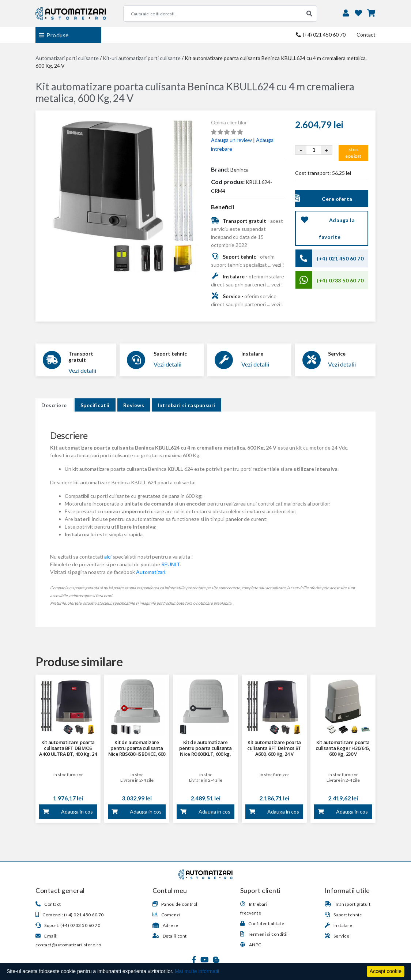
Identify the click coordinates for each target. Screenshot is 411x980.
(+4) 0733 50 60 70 (340, 280)
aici (108, 557)
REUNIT (171, 564)
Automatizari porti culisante (67, 58)
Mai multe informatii (197, 971)
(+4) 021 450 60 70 (321, 35)
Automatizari (151, 572)
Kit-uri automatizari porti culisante (142, 58)
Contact (366, 35)
